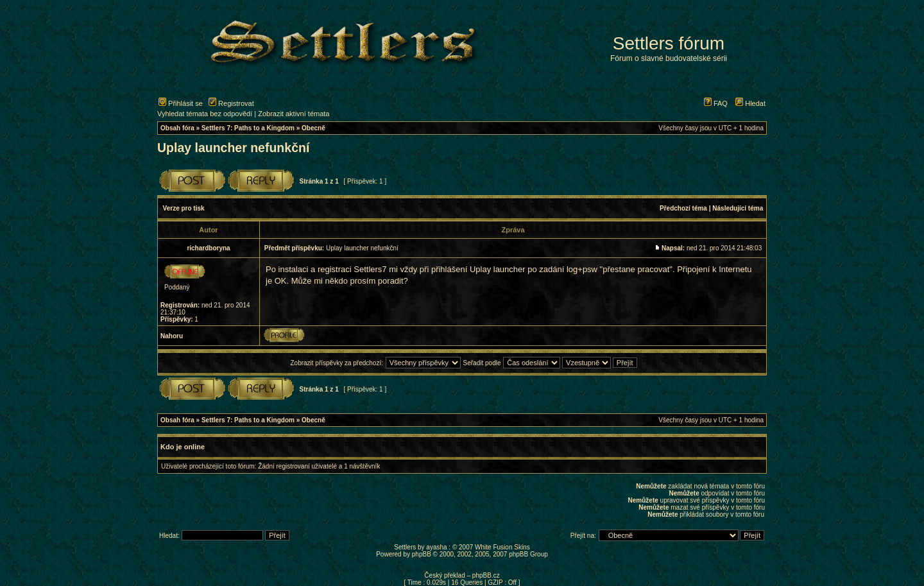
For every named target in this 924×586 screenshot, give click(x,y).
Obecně (313, 128)
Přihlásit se (181, 103)
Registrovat (231, 103)
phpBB (422, 554)
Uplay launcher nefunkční (233, 148)
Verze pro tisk (184, 208)
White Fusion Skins (502, 547)
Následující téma (738, 208)
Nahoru (172, 336)
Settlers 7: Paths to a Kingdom (248, 128)
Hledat (750, 103)
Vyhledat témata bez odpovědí (205, 114)
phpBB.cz (486, 575)
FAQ (716, 103)
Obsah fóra (177, 128)
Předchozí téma (683, 208)
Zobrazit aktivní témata (294, 114)
